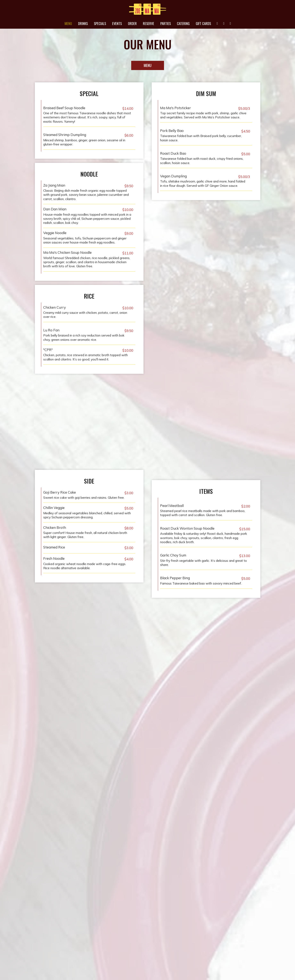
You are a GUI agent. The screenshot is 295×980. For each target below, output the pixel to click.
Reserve (149, 24)
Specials (100, 24)
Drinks (83, 24)
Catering (183, 24)
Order (132, 24)
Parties (166, 24)
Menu (68, 24)
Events (117, 24)
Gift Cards (203, 24)
